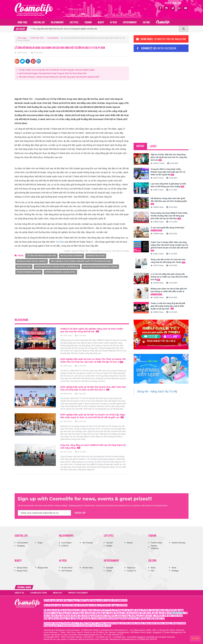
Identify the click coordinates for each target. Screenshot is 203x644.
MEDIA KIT (58, 593)
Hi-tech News (67, 568)
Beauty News (22, 568)
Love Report (66, 543)
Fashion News (156, 543)
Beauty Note (43, 568)
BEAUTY (101, 22)
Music (153, 568)
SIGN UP (80, 513)
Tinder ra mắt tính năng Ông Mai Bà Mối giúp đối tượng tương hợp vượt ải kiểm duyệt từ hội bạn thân (168, 306)
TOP (195, 639)
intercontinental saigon (29, 272)
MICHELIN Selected (96, 256)
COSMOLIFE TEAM (39, 593)
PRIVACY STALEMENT (78, 593)
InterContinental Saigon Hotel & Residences (57, 267)
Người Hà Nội (177, 613)
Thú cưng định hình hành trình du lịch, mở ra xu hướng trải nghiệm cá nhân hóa (65, 30)
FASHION (88, 22)
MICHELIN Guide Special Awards (32, 261)
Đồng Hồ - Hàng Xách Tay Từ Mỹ (157, 392)
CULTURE (146, 22)
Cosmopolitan (53, 38)
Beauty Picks (22, 571)
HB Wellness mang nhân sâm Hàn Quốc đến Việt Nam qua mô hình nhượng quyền (169, 201)
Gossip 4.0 (131, 571)
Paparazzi (131, 568)
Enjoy (40, 543)
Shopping (21, 546)
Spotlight (110, 568)
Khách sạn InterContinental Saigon (100, 267)
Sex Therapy (88, 543)
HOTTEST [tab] (140, 146)
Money (130, 543)
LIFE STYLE (74, 22)
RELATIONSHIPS (57, 22)
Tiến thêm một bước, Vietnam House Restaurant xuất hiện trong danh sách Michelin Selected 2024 (59, 77)
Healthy (109, 546)
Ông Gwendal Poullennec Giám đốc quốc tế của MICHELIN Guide (81, 261)
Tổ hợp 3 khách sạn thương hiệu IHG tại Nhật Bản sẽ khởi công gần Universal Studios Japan (57, 70)
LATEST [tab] (153, 146)
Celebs (109, 571)
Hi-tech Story (88, 568)
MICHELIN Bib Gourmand (72, 256)
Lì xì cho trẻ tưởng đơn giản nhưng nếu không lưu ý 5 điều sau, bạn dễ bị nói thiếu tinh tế (169, 277)
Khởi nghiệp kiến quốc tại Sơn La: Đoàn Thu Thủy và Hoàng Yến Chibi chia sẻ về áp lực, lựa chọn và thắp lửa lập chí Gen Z (93, 360)
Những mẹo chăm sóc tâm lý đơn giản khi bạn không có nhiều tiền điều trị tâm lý (169, 291)
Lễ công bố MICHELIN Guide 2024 (41, 256)
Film (152, 571)
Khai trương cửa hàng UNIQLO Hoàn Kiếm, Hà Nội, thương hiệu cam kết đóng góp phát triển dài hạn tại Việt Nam (169, 216)
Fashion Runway (178, 543)
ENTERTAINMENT (130, 22)
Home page (22, 22)
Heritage (175, 571)
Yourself (109, 543)
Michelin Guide (24, 267)
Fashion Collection (155, 547)
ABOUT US (19, 593)
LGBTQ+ (65, 546)
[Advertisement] (70, 89)
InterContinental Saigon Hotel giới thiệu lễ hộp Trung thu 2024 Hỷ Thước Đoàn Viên (53, 73)
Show (174, 568)
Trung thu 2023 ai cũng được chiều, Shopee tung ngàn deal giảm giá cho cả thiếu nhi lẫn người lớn (168, 172)
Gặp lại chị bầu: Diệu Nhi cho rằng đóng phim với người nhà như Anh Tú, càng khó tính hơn (169, 157)
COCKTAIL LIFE (39, 22)
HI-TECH (113, 22)
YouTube (60, 242)
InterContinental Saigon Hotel (61, 272)
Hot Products (67, 571)
